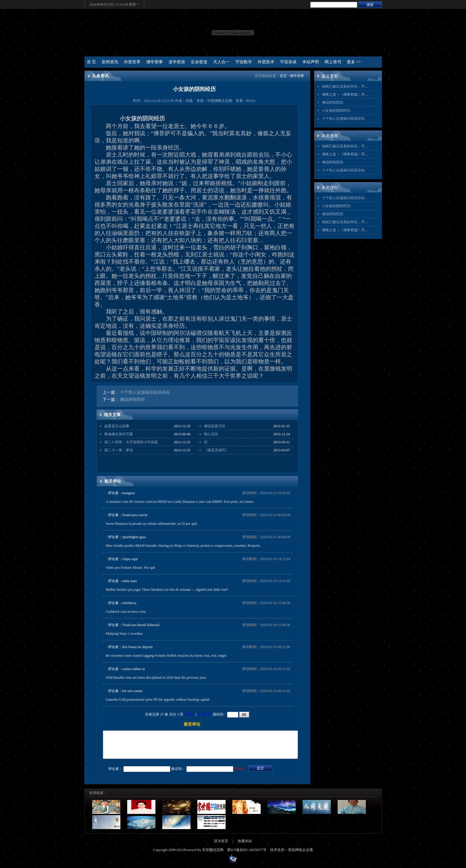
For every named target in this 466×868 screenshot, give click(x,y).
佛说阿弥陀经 (133, 400)
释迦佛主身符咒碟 (119, 434)
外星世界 (132, 62)
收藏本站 (245, 846)
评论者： (115, 774)
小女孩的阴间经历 (336, 111)
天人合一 (221, 62)
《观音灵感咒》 (216, 450)
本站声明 (311, 62)
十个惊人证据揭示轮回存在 (145, 392)
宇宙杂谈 (288, 62)
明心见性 (211, 434)
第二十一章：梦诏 (119, 450)
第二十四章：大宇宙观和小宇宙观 (131, 442)
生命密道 (199, 62)
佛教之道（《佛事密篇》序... (345, 94)
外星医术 (266, 62)
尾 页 (206, 714)
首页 (283, 76)
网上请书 (333, 62)
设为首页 (221, 846)
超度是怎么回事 (117, 426)
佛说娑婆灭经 (215, 426)
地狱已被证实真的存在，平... (345, 86)
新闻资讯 (110, 62)
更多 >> (354, 62)
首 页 (92, 62)
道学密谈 (177, 62)
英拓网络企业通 (300, 855)
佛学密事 (155, 62)
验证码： (178, 774)
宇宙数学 (244, 62)
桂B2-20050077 (251, 855)
